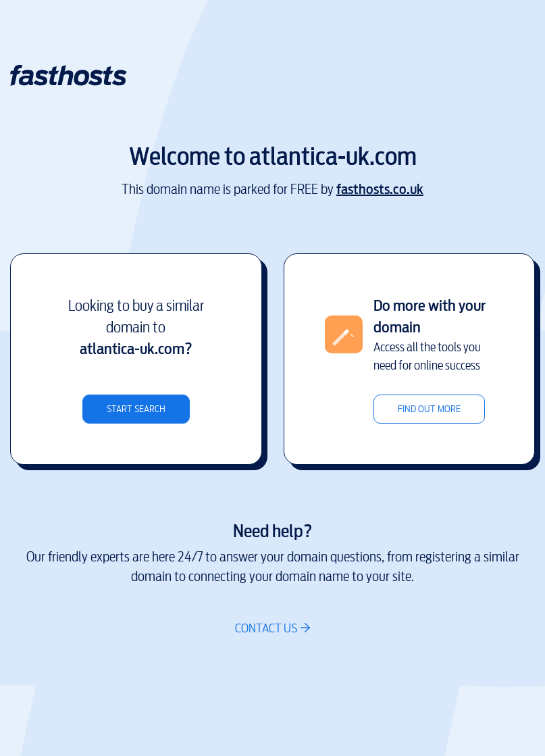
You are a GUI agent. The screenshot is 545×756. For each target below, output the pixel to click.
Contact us (266, 628)
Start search (136, 409)
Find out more (429, 409)
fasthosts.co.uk (380, 190)
